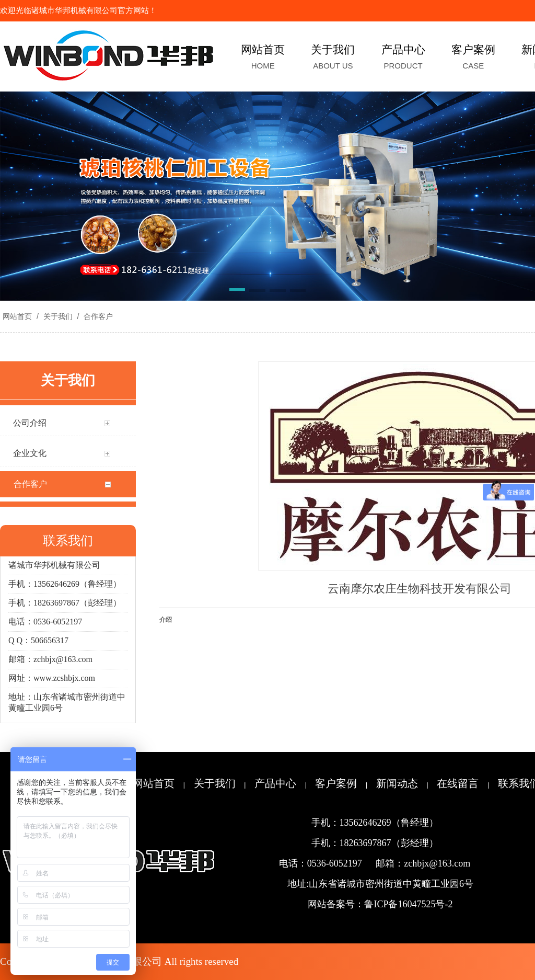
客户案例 (336, 783)
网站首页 (17, 316)
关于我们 (58, 316)
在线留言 (458, 783)
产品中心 (275, 783)
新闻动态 (397, 783)
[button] (237, 291)
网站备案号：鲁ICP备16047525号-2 (380, 904)
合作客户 (97, 316)
